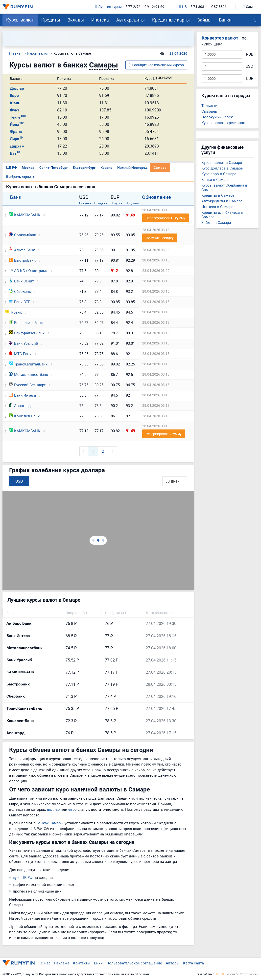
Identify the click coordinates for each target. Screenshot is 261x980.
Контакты (82, 963)
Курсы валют (20, 20)
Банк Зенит (21, 281)
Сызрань (209, 111)
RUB (250, 54)
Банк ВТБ (19, 302)
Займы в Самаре (216, 222)
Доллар (17, 88)
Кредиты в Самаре (218, 195)
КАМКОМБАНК (24, 215)
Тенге (18, 117)
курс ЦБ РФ (23, 877)
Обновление (156, 197)
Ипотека (100, 20)
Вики (98, 963)
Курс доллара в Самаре (222, 168)
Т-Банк (13, 312)
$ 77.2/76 (133, 7)
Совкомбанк (22, 235)
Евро (14, 96)
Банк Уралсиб (23, 343)
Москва (28, 168)
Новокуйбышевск (217, 117)
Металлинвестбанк (28, 374)
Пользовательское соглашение (134, 963)
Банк (16, 197)
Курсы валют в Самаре (222, 162)
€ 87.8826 (219, 7)
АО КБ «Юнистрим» (28, 271)
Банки (225, 20)
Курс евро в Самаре (219, 174)
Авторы (173, 963)
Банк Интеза (22, 395)
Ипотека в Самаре (217, 207)
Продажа (101, 203)
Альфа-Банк (22, 250)
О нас (46, 963)
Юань (15, 103)
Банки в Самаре (215, 179)
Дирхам (17, 146)
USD (249, 66)
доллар (53, 809)
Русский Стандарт (27, 385)
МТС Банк (20, 354)
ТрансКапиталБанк (28, 364)
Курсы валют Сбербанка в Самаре (224, 187)
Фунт (15, 110)
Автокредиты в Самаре (222, 201)
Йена (17, 124)
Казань (106, 168)
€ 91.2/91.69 (154, 7)
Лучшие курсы (109, 7)
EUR (250, 78)
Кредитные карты (171, 20)
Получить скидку (160, 238)
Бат (15, 153)
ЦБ (183, 7)
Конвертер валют (220, 38)
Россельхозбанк (26, 322)
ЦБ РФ (12, 168)
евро (72, 809)
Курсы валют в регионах (223, 123)
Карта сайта (193, 963)
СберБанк (20, 291)
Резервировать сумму (164, 434)
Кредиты (51, 20)
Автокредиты (130, 20)
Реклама (62, 963)
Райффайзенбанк (27, 333)
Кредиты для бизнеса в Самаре (222, 214)
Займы (204, 20)
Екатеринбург (84, 168)
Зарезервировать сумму (166, 218)
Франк (16, 132)
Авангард (20, 405)
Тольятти (209, 106)
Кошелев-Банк (24, 416)
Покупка (85, 203)
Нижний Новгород (132, 168)
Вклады (76, 20)
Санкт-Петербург (54, 168)
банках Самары (50, 823)
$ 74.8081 (198, 7)
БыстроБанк (22, 260)
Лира (16, 139)
